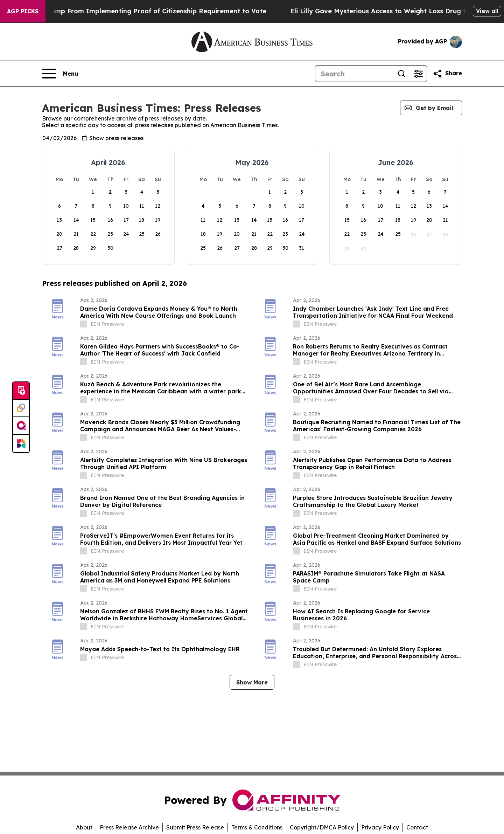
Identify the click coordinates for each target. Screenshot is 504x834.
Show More (252, 682)
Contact (417, 827)
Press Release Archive (129, 827)
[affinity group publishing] (21, 426)
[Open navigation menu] (60, 74)
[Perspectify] (21, 408)
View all (487, 11)
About (84, 827)
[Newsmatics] (21, 443)
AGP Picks (23, 11)
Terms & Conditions (257, 827)
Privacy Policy (380, 827)
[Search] (354, 74)
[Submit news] (21, 391)
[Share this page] (447, 74)
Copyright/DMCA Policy (322, 827)
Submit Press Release (195, 827)
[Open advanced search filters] (418, 74)
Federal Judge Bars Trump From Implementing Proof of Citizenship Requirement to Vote (152, 11)
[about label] (84, 324)
